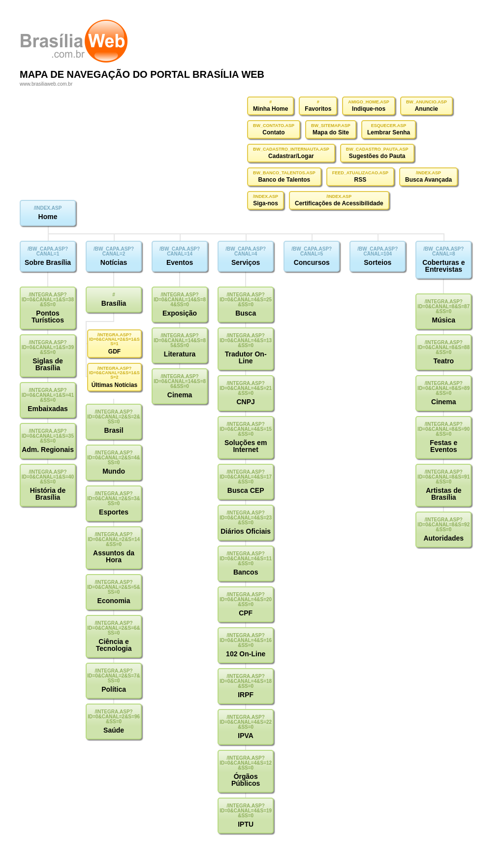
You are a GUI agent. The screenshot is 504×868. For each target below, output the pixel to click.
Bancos (246, 572)
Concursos (312, 262)
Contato (273, 132)
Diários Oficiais (246, 531)
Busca (246, 313)
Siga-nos (266, 203)
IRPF (246, 695)
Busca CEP (246, 490)
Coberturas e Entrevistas (443, 266)
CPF (246, 613)
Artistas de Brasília (443, 494)
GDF (114, 352)
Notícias (114, 262)
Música (444, 320)
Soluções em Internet (246, 446)
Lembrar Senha (389, 132)
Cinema (180, 395)
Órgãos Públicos (246, 780)
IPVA (246, 736)
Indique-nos (369, 109)
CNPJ (245, 402)
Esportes (114, 512)
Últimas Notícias (114, 385)
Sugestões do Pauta (377, 156)
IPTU (246, 824)
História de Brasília (48, 494)
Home (48, 217)
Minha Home (270, 109)
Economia (114, 601)
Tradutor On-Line (246, 357)
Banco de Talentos (284, 180)
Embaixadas (48, 409)
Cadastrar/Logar (291, 156)
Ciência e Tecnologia (114, 645)
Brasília (114, 303)
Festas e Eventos (443, 446)
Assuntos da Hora (114, 556)
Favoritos (318, 109)
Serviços (246, 262)
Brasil (114, 430)
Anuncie (426, 109)
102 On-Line (246, 654)
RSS (361, 180)
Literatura (180, 354)
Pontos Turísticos (48, 317)
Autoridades (443, 538)
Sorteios (378, 262)
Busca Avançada (428, 180)
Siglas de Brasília (47, 364)
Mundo (114, 471)
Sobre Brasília (48, 262)
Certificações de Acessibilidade (339, 203)
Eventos (180, 262)
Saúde (114, 730)
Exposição (180, 313)
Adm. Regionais (48, 450)
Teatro (443, 361)
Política (114, 689)
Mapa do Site (331, 132)
